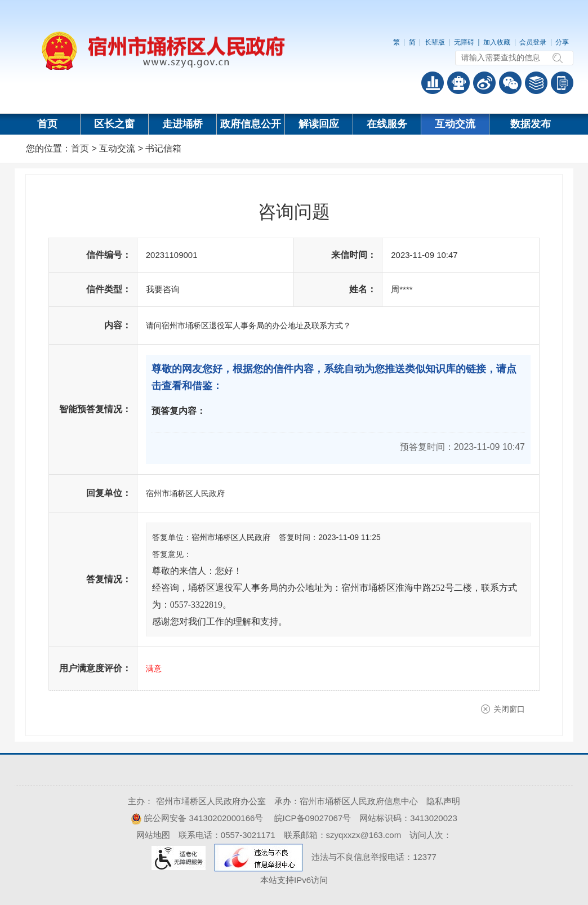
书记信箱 (163, 148)
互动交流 (455, 124)
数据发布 (531, 124)
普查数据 (433, 83)
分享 (562, 42)
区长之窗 (114, 124)
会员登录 (533, 42)
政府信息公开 (251, 124)
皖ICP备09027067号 (313, 818)
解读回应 (319, 124)
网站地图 (153, 835)
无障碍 (464, 42)
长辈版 (435, 42)
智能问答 (458, 83)
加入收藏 (497, 42)
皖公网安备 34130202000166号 (197, 818)
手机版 (562, 83)
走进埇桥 (182, 124)
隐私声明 (443, 801)
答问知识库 (536, 83)
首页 (47, 124)
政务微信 (510, 83)
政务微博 (484, 83)
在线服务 (387, 124)
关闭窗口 (509, 709)
